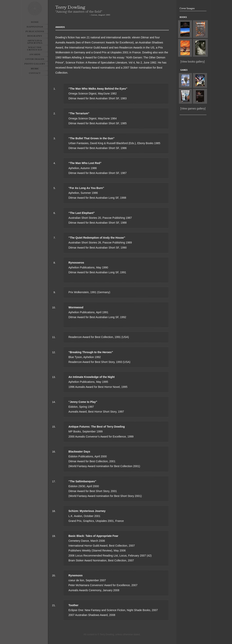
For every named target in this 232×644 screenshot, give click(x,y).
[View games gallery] (193, 109)
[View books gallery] (193, 62)
